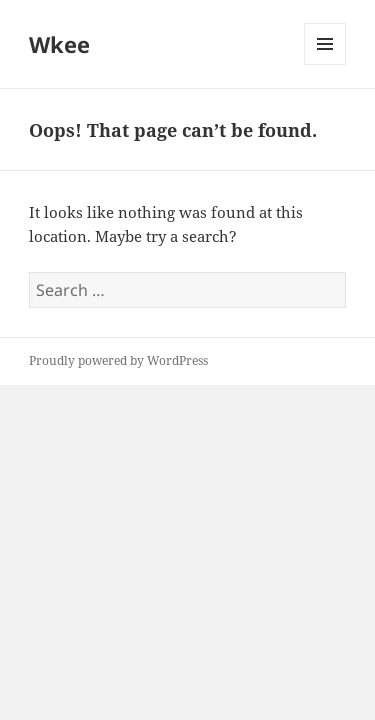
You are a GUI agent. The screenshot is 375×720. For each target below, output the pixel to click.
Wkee (59, 44)
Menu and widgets (325, 64)
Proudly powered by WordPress (118, 360)
